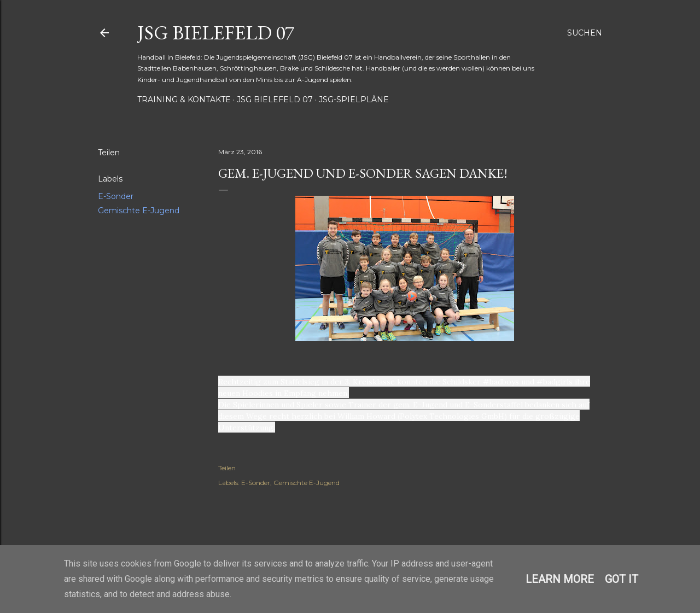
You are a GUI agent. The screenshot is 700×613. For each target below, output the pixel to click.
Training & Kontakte (184, 100)
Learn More (560, 579)
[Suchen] (585, 33)
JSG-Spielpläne (354, 100)
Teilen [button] (109, 153)
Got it (622, 579)
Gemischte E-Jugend (139, 211)
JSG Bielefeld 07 (216, 33)
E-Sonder (116, 196)
